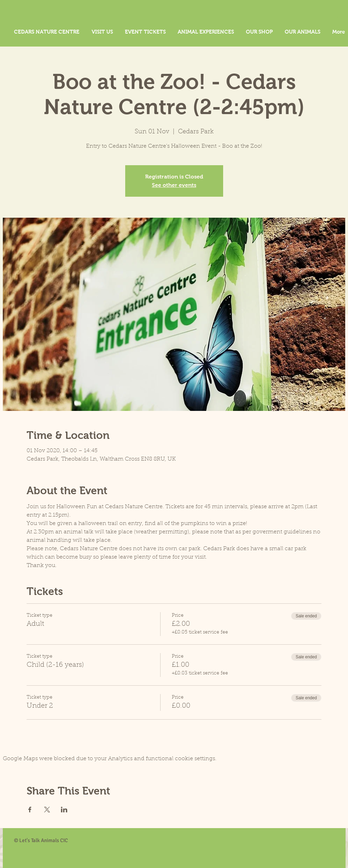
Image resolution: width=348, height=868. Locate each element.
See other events (174, 185)
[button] (340, 23)
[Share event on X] (47, 810)
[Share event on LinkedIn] (64, 810)
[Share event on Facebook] (30, 810)
